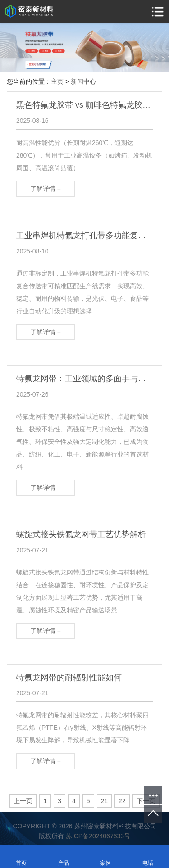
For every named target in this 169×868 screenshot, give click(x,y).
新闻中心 (83, 81)
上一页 (23, 801)
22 (122, 801)
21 (105, 801)
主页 (57, 81)
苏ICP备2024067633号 (98, 836)
